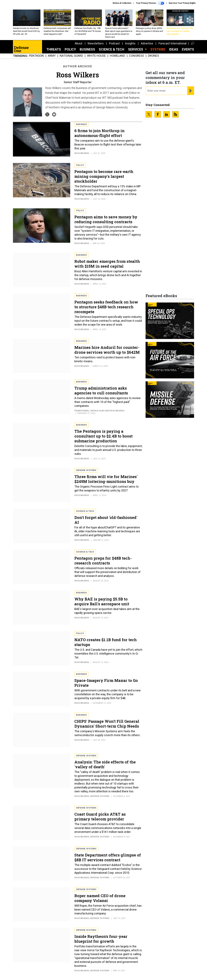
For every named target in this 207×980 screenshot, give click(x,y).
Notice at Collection (122, 3)
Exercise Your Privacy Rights (182, 3)
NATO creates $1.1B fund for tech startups (106, 642)
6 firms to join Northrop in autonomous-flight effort (99, 133)
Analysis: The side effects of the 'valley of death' (105, 764)
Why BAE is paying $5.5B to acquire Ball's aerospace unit (102, 601)
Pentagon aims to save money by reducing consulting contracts (106, 219)
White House (96, 56)
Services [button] (136, 49)
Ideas (174, 49)
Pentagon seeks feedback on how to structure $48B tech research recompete (106, 307)
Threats (54, 49)
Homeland (117, 56)
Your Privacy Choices (150, 3)
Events (188, 49)
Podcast (114, 43)
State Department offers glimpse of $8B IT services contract (108, 857)
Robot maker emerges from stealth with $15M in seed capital (107, 264)
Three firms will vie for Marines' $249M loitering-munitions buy (106, 479)
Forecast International (172, 43)
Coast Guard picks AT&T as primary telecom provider (100, 817)
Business (87, 49)
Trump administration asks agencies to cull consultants (101, 391)
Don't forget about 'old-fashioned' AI (106, 520)
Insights (130, 43)
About (79, 43)
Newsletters (96, 43)
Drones (153, 56)
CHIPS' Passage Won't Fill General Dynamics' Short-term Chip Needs (107, 724)
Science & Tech (112, 49)
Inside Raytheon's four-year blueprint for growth (101, 939)
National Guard (71, 56)
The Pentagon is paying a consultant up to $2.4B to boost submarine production (103, 436)
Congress (136, 56)
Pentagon (36, 56)
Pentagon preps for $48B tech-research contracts (103, 561)
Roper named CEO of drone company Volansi (100, 898)
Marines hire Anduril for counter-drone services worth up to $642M (107, 350)
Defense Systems (86, 470)
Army (52, 56)
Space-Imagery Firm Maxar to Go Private (106, 683)
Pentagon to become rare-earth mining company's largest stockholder (104, 176)
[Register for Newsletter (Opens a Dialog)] (191, 91)
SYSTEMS (158, 49)
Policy (70, 49)
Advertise (147, 43)
